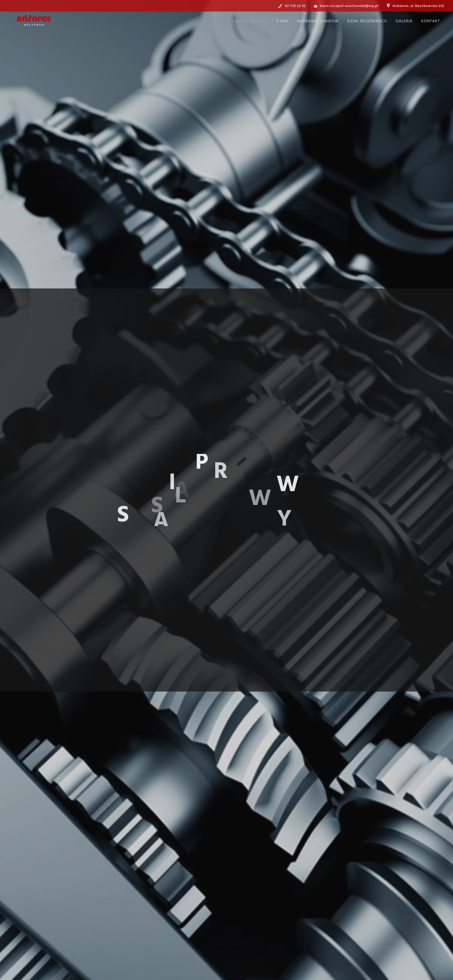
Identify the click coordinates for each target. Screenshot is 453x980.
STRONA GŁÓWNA (250, 21)
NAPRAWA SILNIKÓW (318, 21)
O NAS (282, 21)
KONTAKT (431, 21)
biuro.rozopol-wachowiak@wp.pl (349, 6)
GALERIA (404, 21)
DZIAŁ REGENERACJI (367, 21)
